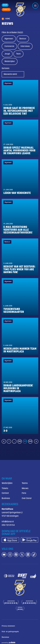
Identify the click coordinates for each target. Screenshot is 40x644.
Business (6, 498)
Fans (24, 493)
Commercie (9, 46)
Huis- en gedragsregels (10, 632)
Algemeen (9, 39)
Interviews (25, 46)
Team (18, 54)
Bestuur (23, 39)
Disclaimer (5, 637)
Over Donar (27, 498)
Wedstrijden (10, 61)
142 (20, 441)
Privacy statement (8, 626)
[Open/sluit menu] (35, 6)
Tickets (5, 488)
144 (30, 441)
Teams (25, 483)
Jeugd (7, 54)
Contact (5, 493)
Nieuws (25, 488)
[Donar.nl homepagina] (20, 10)
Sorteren (6, 68)
